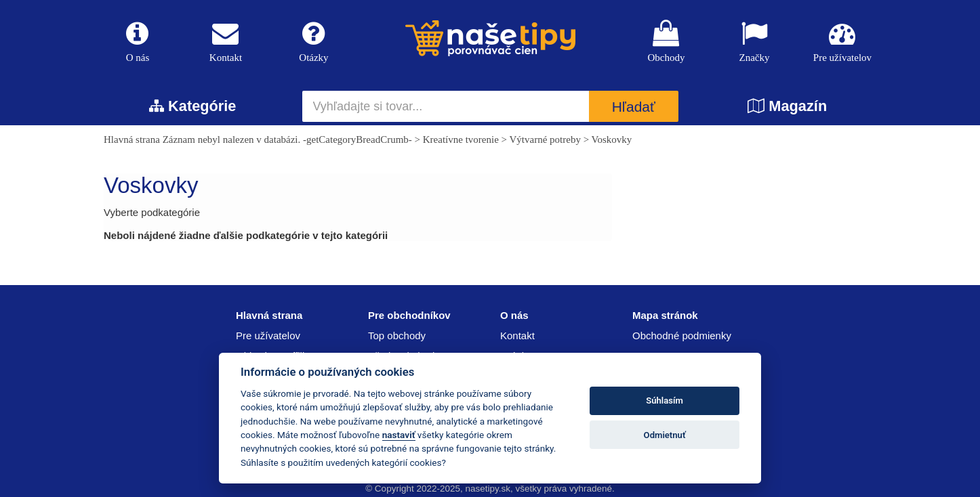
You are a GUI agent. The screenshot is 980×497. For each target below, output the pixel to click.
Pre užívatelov (842, 42)
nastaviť (399, 435)
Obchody (666, 42)
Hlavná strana (132, 139)
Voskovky (612, 139)
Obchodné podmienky (682, 336)
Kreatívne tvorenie (461, 139)
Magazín (787, 106)
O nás (138, 42)
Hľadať (634, 107)
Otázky (314, 42)
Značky (754, 42)
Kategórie (192, 106)
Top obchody (397, 336)
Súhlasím (665, 401)
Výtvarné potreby (545, 139)
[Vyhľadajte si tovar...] (446, 106)
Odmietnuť (665, 435)
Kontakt (226, 42)
